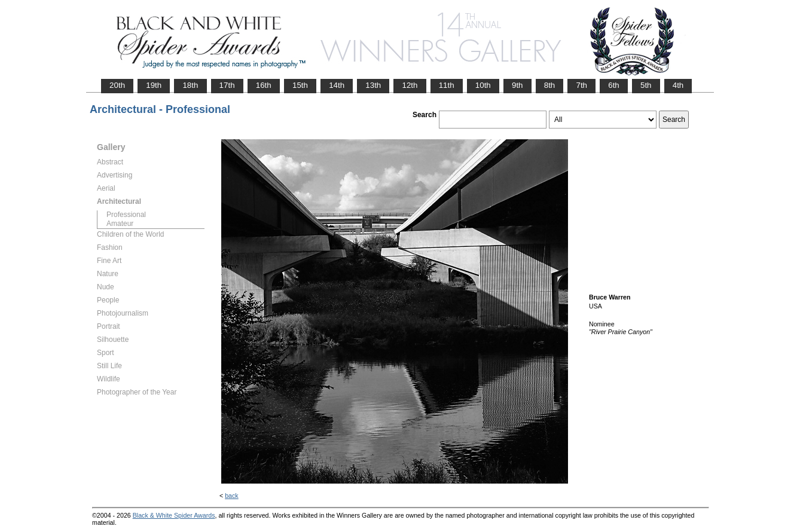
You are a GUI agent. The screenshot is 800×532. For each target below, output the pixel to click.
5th (646, 85)
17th (227, 85)
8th (550, 85)
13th (373, 85)
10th (483, 85)
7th (581, 85)
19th (154, 85)
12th (410, 85)
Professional (126, 215)
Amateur (120, 224)
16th (264, 85)
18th (190, 85)
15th (300, 85)
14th (337, 85)
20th (117, 85)
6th (614, 85)
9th (517, 85)
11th (447, 85)
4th (678, 85)
